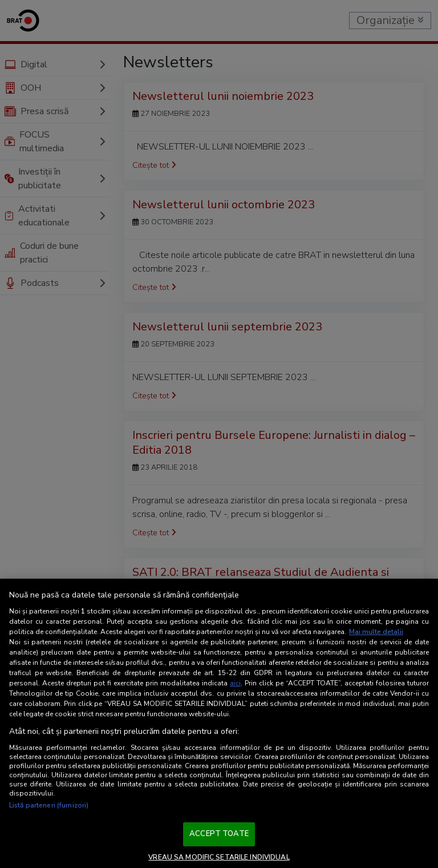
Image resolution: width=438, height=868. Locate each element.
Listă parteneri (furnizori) (49, 805)
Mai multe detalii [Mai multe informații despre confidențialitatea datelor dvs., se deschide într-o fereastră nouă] (376, 632)
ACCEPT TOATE (219, 834)
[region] (219, 723)
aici (235, 683)
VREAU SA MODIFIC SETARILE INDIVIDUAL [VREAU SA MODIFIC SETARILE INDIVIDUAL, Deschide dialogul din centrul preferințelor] (219, 857)
